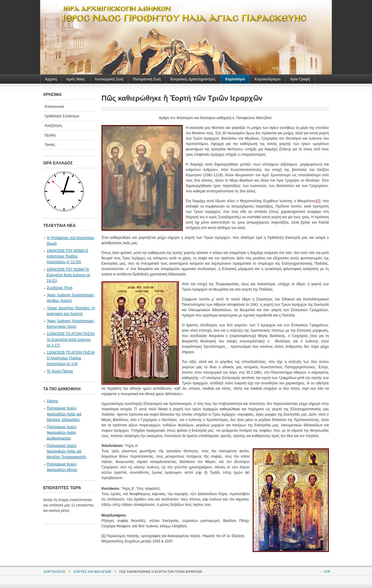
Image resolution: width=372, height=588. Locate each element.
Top (327, 572)
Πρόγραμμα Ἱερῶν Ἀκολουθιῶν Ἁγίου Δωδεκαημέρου (62, 433)
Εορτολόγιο (54, 572)
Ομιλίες (50, 135)
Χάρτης (53, 401)
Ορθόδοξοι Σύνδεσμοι (62, 116)
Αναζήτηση (53, 126)
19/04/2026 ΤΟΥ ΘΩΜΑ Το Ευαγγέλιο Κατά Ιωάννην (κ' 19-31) (69, 275)
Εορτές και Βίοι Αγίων (92, 572)
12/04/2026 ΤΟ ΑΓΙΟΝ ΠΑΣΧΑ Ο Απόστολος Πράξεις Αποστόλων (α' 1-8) (71, 358)
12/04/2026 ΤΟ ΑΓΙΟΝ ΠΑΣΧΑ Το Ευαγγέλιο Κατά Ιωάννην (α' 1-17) (71, 339)
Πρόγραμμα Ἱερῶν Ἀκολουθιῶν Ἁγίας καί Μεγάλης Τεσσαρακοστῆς (67, 451)
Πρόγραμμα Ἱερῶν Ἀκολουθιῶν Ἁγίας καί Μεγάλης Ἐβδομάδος (64, 414)
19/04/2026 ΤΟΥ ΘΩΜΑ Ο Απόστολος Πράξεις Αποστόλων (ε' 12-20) (67, 256)
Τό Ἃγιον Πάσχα (60, 371)
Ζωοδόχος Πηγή (60, 288)
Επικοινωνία (54, 107)
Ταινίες (50, 145)
